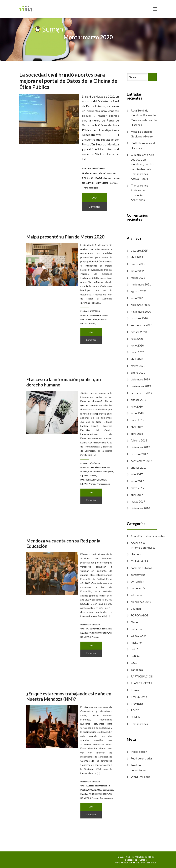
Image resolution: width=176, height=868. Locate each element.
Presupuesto (139, 697)
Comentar (94, 206)
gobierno (136, 629)
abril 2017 (137, 495)
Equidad (80, 466)
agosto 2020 (139, 332)
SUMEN (136, 717)
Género (86, 466)
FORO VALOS (140, 615)
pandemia (137, 670)
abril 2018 (137, 434)
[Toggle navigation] (155, 9)
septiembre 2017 (141, 461)
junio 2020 (137, 345)
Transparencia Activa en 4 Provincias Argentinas (140, 193)
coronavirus (138, 575)
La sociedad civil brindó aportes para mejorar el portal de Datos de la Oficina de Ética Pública (68, 81)
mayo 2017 (138, 488)
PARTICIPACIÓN (98, 183)
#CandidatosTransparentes (148, 536)
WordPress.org (140, 777)
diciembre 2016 (140, 508)
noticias (136, 656)
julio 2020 (137, 339)
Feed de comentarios (139, 768)
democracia (138, 588)
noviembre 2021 (141, 284)
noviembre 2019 (141, 386)
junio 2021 (137, 298)
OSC (85, 183)
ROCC (135, 710)
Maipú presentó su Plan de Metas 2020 (67, 252)
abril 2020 (137, 359)
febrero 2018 (139, 440)
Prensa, (113, 183)
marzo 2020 (138, 366)
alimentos (137, 554)
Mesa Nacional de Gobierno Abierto (142, 134)
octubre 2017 (139, 454)
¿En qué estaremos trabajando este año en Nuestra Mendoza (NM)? (69, 714)
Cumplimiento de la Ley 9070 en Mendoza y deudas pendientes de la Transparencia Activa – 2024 (143, 167)
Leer (94, 197)
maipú (95, 308)
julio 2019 (137, 406)
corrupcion (114, 178)
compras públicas (141, 568)
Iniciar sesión (139, 752)
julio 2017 (137, 474)
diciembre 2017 (140, 447)
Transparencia (90, 188)
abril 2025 (137, 257)
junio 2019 (137, 413)
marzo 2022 (138, 278)
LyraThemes (150, 863)
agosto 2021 (139, 291)
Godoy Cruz (138, 636)
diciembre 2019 (140, 379)
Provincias (137, 704)
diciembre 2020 (140, 305)
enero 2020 (138, 373)
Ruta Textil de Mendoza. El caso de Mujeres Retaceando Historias (144, 118)
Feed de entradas (142, 758)
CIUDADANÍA (99, 178)
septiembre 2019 (141, 393)
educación (96, 620)
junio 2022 (137, 271)
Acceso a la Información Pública (143, 545)
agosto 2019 (139, 400)
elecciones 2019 (141, 602)
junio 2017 (137, 481)
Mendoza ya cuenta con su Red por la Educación (65, 559)
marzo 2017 (138, 501)
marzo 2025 (138, 264)
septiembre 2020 (141, 325)
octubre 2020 (139, 318)
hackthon (137, 642)
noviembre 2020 (141, 312)
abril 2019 (137, 427)
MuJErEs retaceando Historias (144, 146)
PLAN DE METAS (141, 683)
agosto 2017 (139, 468)
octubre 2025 (139, 250)
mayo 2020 (138, 352)
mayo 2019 (138, 420)
